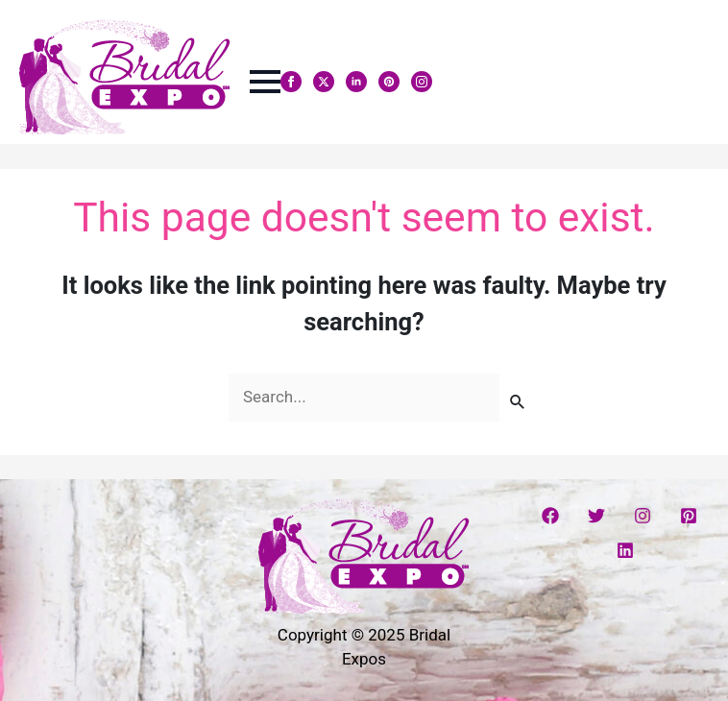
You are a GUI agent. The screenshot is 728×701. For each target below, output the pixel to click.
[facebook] (291, 82)
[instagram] (422, 82)
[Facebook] (550, 516)
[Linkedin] (625, 550)
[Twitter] (596, 516)
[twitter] (324, 82)
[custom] (389, 82)
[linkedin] (356, 82)
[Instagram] (643, 516)
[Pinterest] (689, 516)
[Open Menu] (265, 82)
